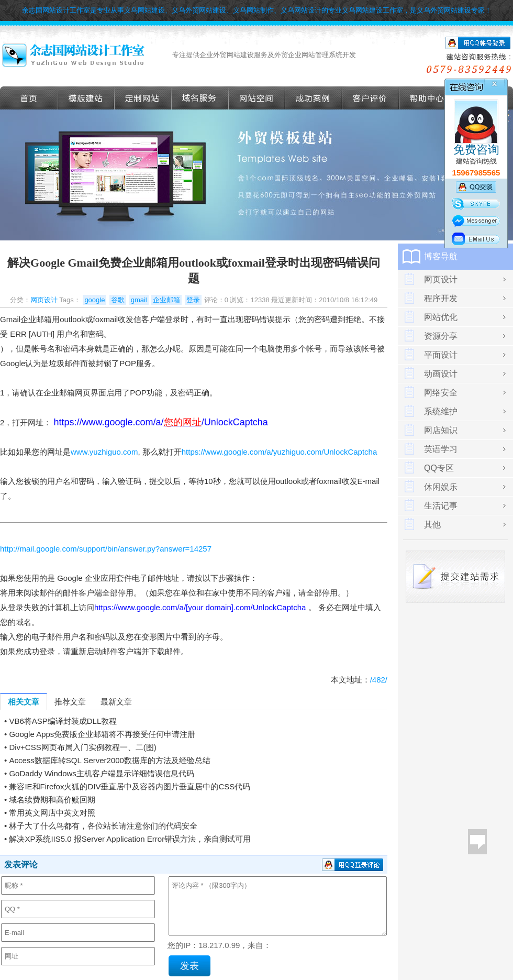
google (94, 300)
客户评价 (371, 98)
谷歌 (118, 300)
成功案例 (314, 98)
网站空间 (257, 98)
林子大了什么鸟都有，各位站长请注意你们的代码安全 (103, 826)
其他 (432, 525)
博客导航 (441, 256)
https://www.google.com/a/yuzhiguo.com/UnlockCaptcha (280, 452)
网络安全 (441, 393)
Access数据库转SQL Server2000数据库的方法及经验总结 (110, 760)
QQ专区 (439, 468)
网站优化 (441, 317)
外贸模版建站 (86, 98)
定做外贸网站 (143, 98)
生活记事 (441, 506)
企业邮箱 (166, 300)
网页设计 (44, 300)
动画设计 (441, 374)
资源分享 (441, 336)
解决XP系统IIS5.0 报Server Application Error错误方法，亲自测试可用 (130, 839)
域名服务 (200, 98)
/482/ (379, 680)
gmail (139, 300)
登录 (193, 300)
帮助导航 (428, 98)
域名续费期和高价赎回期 (52, 800)
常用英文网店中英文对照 (52, 813)
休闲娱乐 (441, 487)
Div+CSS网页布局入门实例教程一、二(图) (82, 747)
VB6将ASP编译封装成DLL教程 (63, 721)
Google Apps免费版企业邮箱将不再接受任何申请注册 (102, 734)
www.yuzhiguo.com (104, 452)
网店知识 (441, 430)
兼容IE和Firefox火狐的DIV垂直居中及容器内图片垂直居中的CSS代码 (130, 786)
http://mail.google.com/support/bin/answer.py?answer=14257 (106, 549)
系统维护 (441, 411)
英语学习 (441, 449)
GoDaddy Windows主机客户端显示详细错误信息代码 (101, 773)
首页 (29, 98)
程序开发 (441, 298)
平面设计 (441, 355)
